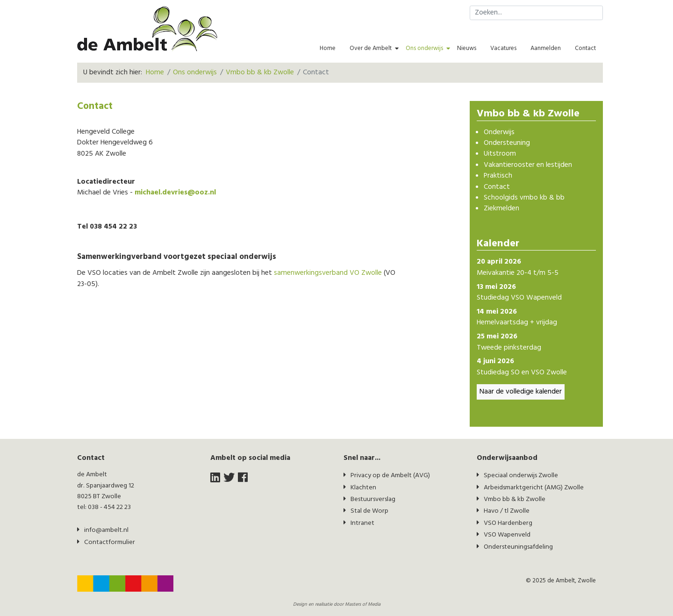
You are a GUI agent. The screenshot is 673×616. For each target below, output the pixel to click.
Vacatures (503, 48)
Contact (585, 48)
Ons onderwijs (424, 48)
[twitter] (229, 478)
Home (328, 48)
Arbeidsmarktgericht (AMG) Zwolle (534, 488)
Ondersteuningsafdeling (518, 547)
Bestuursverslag (373, 499)
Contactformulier (110, 542)
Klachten (363, 488)
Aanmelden (546, 48)
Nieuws (467, 48)
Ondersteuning (507, 143)
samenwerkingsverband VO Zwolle (328, 273)
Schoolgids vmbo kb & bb (524, 198)
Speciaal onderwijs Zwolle (521, 476)
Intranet (362, 523)
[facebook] (243, 478)
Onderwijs (499, 133)
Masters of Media (363, 605)
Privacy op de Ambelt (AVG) (390, 476)
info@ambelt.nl (106, 530)
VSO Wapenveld (507, 535)
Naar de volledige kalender (521, 392)
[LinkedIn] (215, 478)
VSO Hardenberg (508, 523)
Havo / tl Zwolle (507, 511)
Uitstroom (500, 154)
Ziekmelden (501, 209)
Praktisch (498, 176)
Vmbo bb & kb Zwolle (515, 499)
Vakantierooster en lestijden (528, 165)
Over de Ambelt (371, 48)
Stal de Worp (369, 511)
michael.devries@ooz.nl (175, 193)
